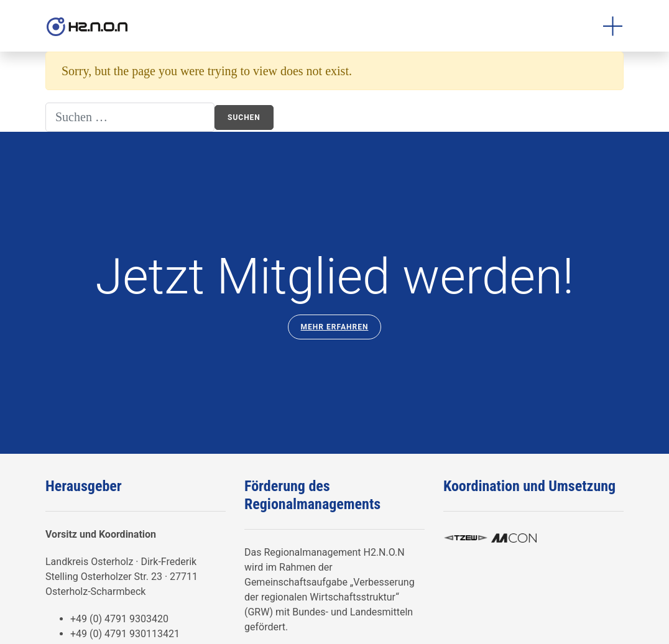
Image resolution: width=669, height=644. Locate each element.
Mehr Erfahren (335, 327)
